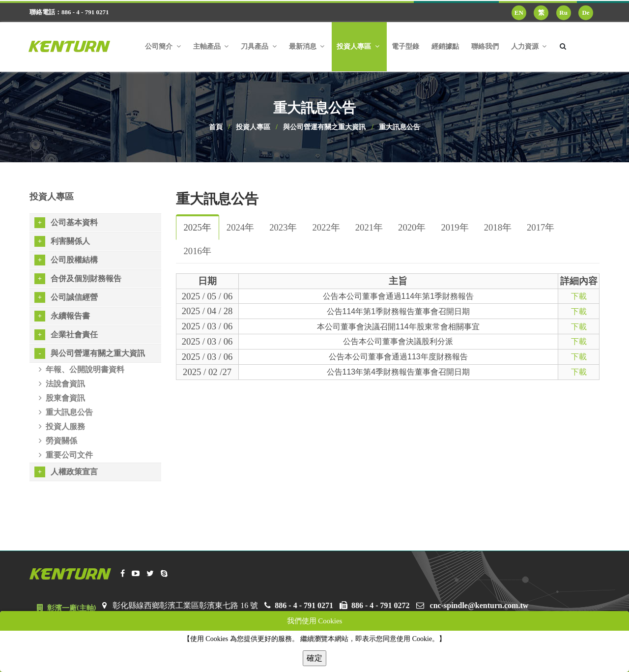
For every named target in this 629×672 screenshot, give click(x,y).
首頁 (216, 127)
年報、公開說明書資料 (82, 369)
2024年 (240, 227)
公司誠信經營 (66, 297)
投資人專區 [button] (358, 46)
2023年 (283, 227)
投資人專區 (253, 127)
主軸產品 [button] (211, 46)
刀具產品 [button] (259, 46)
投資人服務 (62, 426)
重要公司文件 (66, 455)
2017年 (541, 227)
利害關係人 (62, 241)
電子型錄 (405, 46)
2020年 (412, 227)
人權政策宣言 (66, 472)
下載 (579, 296)
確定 (314, 658)
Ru (563, 13)
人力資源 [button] (529, 46)
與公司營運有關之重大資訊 (324, 127)
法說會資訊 (62, 384)
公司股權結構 (66, 260)
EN (519, 13)
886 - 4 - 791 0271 (304, 605)
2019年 (455, 227)
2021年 (369, 227)
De (586, 13)
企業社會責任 (66, 335)
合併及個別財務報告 (78, 279)
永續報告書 (62, 316)
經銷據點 (445, 46)
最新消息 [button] (307, 46)
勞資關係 (58, 441)
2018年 (498, 227)
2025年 (198, 227)
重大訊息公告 (400, 127)
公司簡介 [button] (163, 46)
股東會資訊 (62, 398)
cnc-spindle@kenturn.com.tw (479, 605)
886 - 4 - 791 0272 (381, 605)
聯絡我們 (485, 46)
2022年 (326, 227)
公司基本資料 (66, 223)
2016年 (198, 251)
